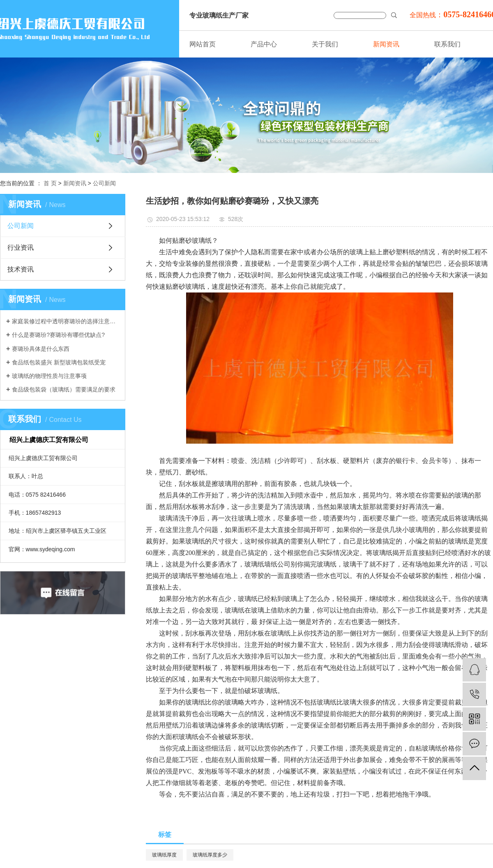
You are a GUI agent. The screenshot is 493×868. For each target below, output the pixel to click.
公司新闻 (104, 183)
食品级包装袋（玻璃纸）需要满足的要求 (64, 389)
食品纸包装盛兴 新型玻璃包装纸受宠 (59, 362)
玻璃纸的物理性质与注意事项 (49, 376)
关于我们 (325, 44)
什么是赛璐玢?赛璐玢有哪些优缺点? (58, 335)
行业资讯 (21, 248)
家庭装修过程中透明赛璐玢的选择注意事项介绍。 (66, 321)
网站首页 (203, 44)
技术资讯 (21, 269)
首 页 (50, 183)
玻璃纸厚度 (164, 855)
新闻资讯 (386, 44)
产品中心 (264, 44)
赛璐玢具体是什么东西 (41, 349)
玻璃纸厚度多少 (210, 855)
